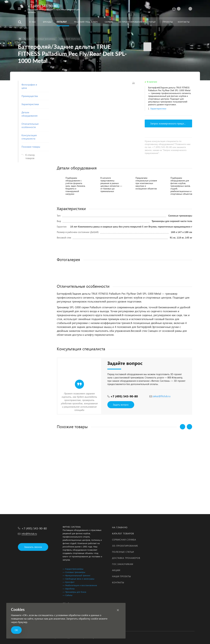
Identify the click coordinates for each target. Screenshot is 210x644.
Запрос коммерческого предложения (171, 123)
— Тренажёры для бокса (74, 592)
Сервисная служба (124, 540)
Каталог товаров (123, 533)
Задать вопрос (121, 405)
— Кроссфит (69, 582)
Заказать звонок (33, 547)
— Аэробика (69, 589)
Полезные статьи (123, 552)
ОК (16, 630)
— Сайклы (67, 595)
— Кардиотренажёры (73, 569)
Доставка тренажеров (126, 558)
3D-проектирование (125, 546)
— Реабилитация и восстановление (80, 585)
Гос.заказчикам (123, 564)
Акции (116, 570)
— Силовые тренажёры (74, 572)
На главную (120, 527)
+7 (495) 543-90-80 (43, 6)
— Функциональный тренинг (77, 575)
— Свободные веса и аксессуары (78, 579)
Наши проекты (121, 576)
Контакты (118, 582)
